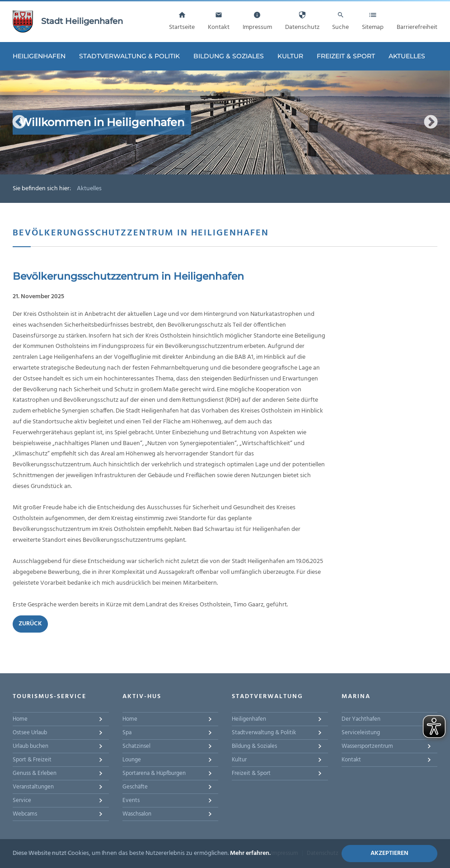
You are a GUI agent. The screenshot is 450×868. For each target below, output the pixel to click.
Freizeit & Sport (346, 56)
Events (131, 800)
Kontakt (351, 760)
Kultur (290, 56)
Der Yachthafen (361, 719)
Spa (127, 733)
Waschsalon (137, 814)
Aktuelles (407, 56)
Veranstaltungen (33, 787)
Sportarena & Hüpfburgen (154, 773)
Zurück (30, 624)
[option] (225, 122)
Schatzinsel (136, 746)
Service (22, 800)
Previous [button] (19, 122)
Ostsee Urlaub (30, 733)
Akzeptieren (389, 853)
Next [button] (431, 122)
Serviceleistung (361, 733)
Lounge (132, 760)
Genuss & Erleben (35, 773)
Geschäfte (135, 787)
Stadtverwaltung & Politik (129, 56)
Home (20, 719)
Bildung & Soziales (229, 56)
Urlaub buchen (30, 746)
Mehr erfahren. (250, 853)
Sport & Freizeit (32, 760)
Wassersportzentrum (367, 746)
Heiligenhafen (39, 56)
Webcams (25, 814)
